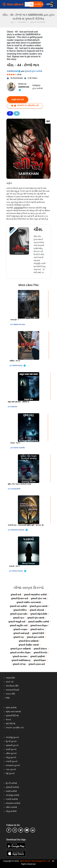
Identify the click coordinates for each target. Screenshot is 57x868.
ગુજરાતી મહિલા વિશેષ (39, 614)
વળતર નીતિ (10, 694)
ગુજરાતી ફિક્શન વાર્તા (19, 598)
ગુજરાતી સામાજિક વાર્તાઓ (38, 622)
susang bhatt (16, 489)
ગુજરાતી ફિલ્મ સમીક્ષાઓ (28, 641)
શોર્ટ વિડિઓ (11, 724)
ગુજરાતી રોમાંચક (40, 649)
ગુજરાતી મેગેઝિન (20, 610)
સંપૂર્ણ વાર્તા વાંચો (18, 99)
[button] (31, 4)
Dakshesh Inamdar (19, 530)
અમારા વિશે (10, 678)
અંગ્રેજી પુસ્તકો (12, 737)
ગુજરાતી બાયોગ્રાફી (21, 633)
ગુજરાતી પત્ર (18, 637)
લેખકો (8, 720)
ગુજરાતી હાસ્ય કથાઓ (38, 606)
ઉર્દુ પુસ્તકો (10, 773)
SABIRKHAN (14, 71)
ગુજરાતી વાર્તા (16, 595)
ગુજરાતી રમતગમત (20, 656)
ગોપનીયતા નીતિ (12, 686)
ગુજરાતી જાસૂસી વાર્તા (17, 622)
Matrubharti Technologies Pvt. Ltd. (35, 861)
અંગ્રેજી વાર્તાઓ (13, 795)
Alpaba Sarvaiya (19, 324)
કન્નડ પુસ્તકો (11, 769)
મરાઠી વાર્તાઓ (11, 791)
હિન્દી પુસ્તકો (11, 741)
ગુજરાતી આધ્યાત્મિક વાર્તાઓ (35, 595)
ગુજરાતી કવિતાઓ (37, 610)
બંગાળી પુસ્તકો (12, 761)
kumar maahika (19, 448)
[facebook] (9, 830)
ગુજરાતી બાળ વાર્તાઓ (18, 606)
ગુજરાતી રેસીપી (38, 633)
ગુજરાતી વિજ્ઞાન (40, 660)
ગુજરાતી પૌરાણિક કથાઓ (29, 645)
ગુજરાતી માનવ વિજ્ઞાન (39, 626)
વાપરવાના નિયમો (13, 690)
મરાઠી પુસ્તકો (11, 749)
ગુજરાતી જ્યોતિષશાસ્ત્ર (21, 660)
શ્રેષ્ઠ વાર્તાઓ (11, 708)
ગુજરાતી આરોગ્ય (37, 629)
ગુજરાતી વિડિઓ (12, 716)
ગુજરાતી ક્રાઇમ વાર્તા (36, 664)
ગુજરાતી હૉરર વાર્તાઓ (33, 71)
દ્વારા (12, 324)
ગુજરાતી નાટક (19, 618)
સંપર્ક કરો (10, 682)
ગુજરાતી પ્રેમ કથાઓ (36, 618)
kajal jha (14, 407)
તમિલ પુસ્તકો (11, 753)
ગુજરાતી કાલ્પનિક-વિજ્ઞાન (20, 653)
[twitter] (21, 830)
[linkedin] (33, 830)
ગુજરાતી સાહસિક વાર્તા (18, 626)
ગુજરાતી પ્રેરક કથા (38, 598)
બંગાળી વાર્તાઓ (12, 799)
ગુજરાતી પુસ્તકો (12, 745)
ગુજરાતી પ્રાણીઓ (37, 656)
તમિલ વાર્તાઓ (11, 807)
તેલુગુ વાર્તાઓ (11, 811)
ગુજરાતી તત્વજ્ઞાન (20, 629)
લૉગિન (49, 4)
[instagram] (15, 830)
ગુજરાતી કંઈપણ (19, 664)
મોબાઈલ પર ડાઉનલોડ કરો (25, 105)
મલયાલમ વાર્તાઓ (13, 803)
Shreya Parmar (19, 571)
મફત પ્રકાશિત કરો (36, 4)
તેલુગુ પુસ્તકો (11, 757)
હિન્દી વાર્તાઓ (11, 783)
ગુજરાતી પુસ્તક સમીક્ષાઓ (20, 649)
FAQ (8, 698)
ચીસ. (38, 229)
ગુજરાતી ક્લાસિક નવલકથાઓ (28, 602)
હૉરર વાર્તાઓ (37, 88)
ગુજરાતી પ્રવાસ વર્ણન (19, 614)
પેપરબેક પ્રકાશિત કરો (15, 728)
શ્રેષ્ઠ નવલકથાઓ (13, 712)
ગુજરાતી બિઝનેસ (40, 653)
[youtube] (27, 830)
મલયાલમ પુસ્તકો (13, 765)
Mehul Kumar (19, 366)
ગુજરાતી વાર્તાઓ (12, 787)
